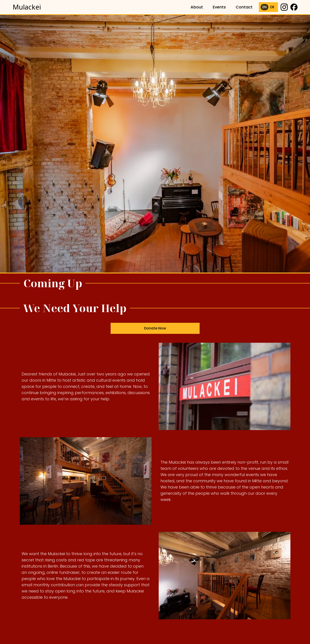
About (197, 7)
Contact (244, 7)
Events (219, 7)
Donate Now (155, 330)
